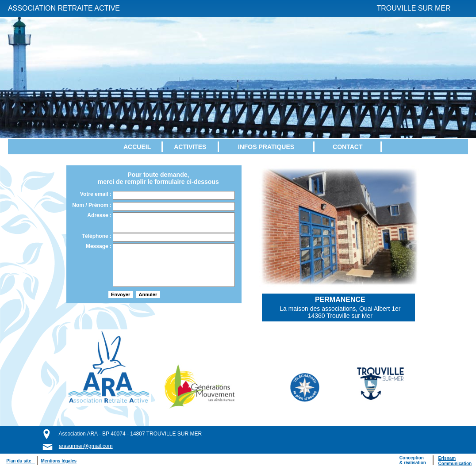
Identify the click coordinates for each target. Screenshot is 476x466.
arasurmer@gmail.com (86, 446)
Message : (99, 246)
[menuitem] (138, 147)
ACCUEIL (137, 147)
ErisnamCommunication (455, 461)
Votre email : (96, 194)
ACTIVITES (190, 147)
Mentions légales (59, 461)
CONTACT (347, 147)
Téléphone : (98, 236)
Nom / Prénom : (92, 205)
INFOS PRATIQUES (266, 147)
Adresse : (100, 215)
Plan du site (20, 461)
